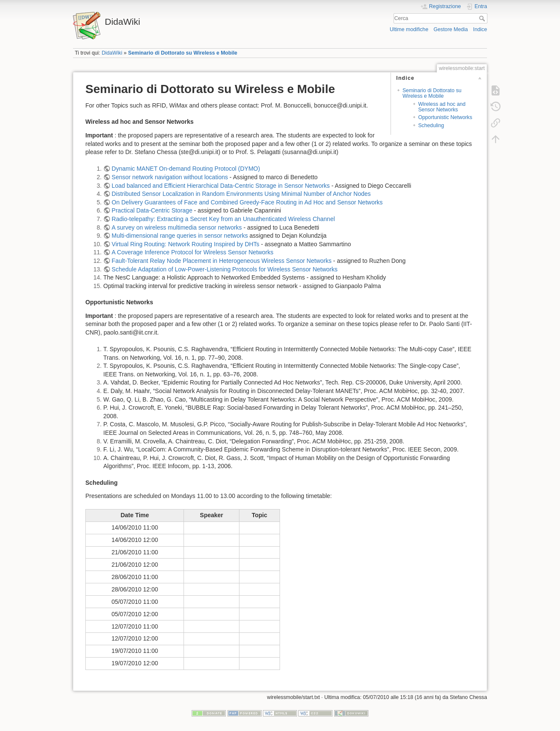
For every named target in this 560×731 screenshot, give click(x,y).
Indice (480, 29)
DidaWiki (112, 53)
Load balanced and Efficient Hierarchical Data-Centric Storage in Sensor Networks (221, 186)
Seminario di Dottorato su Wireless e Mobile (183, 53)
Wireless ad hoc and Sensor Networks (442, 107)
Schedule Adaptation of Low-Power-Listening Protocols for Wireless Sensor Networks (225, 269)
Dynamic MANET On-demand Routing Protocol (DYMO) (186, 169)
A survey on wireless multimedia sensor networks (177, 227)
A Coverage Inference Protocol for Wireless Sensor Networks (193, 252)
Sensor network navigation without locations (170, 177)
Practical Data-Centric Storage (152, 210)
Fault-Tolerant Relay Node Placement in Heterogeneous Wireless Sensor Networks (222, 261)
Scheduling (431, 125)
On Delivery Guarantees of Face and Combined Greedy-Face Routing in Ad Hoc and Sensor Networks (247, 202)
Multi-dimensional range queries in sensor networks (180, 236)
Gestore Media (451, 29)
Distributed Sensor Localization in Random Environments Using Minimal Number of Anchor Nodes (241, 194)
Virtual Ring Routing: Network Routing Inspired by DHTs (186, 244)
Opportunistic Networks (445, 117)
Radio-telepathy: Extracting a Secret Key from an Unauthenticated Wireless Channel (223, 219)
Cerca (483, 18)
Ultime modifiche (409, 29)
